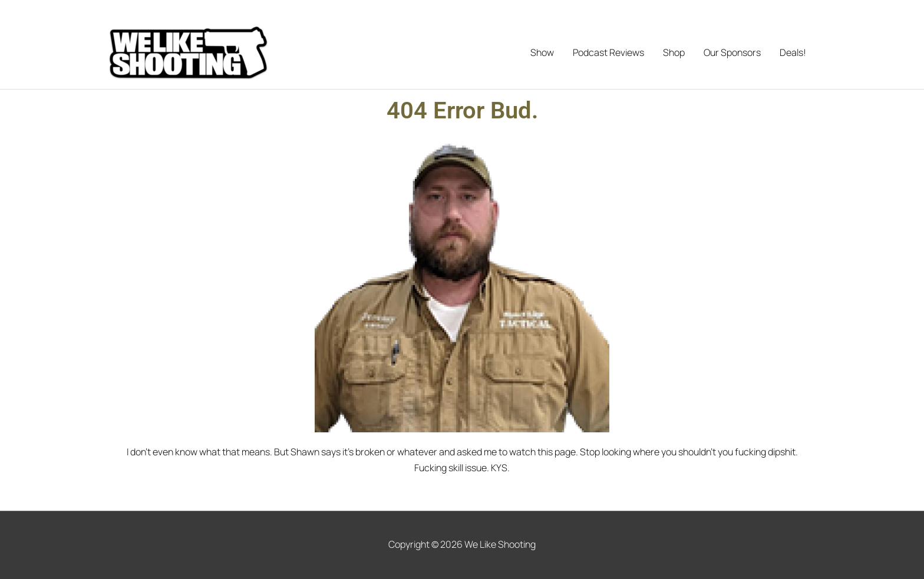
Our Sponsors (732, 52)
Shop (674, 52)
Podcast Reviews (608, 52)
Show (542, 52)
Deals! (793, 52)
